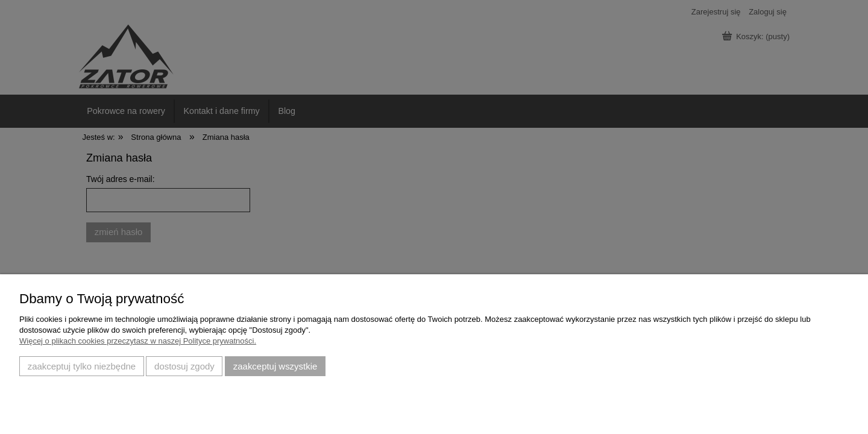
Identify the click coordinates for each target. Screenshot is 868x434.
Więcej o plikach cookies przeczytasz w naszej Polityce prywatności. (138, 341)
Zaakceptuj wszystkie (275, 366)
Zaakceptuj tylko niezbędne (82, 366)
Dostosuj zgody (184, 366)
